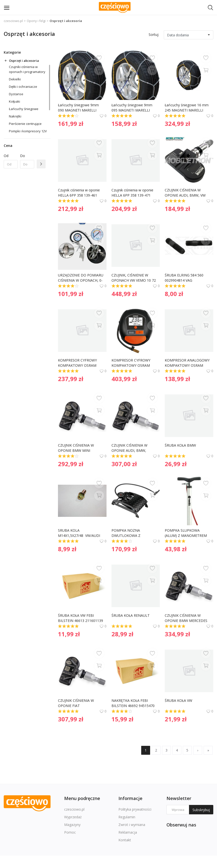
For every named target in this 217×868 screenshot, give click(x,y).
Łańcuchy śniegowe (24, 109)
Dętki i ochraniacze (23, 87)
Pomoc (70, 832)
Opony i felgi (36, 21)
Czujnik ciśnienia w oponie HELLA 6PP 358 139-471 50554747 (133, 193)
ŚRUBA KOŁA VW (178, 700)
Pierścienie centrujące (25, 124)
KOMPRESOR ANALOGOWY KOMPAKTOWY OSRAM (188, 363)
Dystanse (16, 94)
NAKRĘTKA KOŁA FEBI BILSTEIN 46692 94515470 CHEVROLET (134, 703)
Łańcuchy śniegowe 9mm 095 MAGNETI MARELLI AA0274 (132, 108)
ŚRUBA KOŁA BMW (180, 445)
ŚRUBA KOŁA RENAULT (131, 615)
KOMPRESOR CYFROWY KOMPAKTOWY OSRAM (78, 363)
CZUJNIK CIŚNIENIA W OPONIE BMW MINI (76, 448)
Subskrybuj (201, 810)
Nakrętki (15, 116)
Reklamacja (128, 832)
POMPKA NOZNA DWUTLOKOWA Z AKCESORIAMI (126, 533)
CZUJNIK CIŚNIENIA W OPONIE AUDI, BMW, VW (185, 193)
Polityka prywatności (135, 809)
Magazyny (72, 825)
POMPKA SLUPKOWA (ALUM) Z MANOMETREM (186, 533)
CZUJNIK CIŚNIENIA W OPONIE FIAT (76, 703)
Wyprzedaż (73, 817)
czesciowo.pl (13, 21)
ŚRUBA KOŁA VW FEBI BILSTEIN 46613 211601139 (81, 618)
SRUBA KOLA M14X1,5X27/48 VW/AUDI (79, 533)
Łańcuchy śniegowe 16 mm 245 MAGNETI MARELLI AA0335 (187, 108)
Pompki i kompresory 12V (28, 131)
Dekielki (15, 79)
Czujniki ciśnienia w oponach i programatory (27, 69)
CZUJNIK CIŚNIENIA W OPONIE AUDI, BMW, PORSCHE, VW (130, 448)
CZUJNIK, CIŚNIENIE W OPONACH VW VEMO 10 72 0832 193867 (134, 278)
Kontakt (125, 840)
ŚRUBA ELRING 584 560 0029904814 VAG (185, 278)
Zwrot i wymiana (132, 825)
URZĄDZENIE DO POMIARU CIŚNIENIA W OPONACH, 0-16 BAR (81, 278)
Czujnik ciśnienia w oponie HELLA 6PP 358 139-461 (79, 193)
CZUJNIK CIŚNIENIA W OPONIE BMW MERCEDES (186, 618)
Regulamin (127, 817)
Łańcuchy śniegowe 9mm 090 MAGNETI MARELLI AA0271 (79, 108)
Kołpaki (14, 101)
